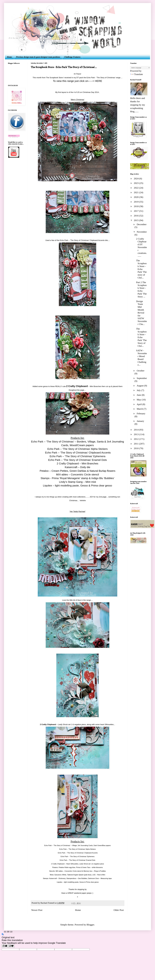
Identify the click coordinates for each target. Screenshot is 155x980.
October (141, 371)
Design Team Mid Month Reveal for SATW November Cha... (141, 313)
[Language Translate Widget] (140, 68)
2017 (137, 211)
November (142, 232)
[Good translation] (5, 946)
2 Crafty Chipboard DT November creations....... (141, 247)
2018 (137, 206)
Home (9, 57)
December (142, 224)
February (141, 413)
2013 (137, 434)
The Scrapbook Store (54, 78)
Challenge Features (72, 57)
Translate (137, 74)
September (142, 378)
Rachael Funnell (48, 903)
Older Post (119, 910)
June (139, 395)
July (139, 390)
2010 (137, 448)
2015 (137, 220)
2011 (136, 444)
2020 (137, 197)
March (140, 409)
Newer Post (37, 910)
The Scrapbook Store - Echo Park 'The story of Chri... (141, 269)
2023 (137, 183)
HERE (98, 81)
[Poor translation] (11, 946)
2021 (137, 192)
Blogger (90, 925)
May (139, 400)
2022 (137, 188)
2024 (137, 179)
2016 (137, 216)
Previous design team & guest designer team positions (38, 57)
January (140, 421)
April (140, 404)
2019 (137, 202)
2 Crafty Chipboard (48, 724)
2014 (137, 430)
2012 (137, 439)
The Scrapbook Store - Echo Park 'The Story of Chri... (141, 337)
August (140, 386)
